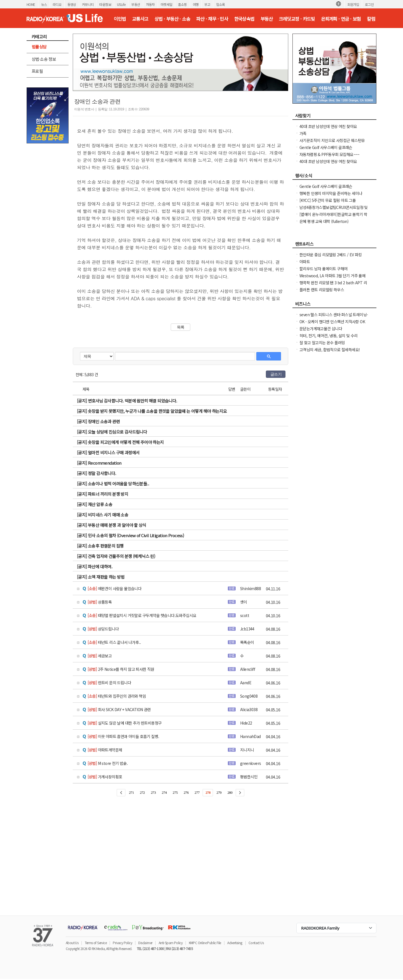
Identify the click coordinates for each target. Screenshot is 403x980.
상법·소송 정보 (44, 59)
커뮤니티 (88, 4)
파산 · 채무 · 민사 (212, 19)
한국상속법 (244, 19)
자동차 (150, 4)
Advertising (235, 943)
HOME (31, 4)
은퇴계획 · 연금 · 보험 (341, 19)
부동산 (136, 4)
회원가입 (353, 4)
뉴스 (44, 4)
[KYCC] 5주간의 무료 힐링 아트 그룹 (328, 200)
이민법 (120, 19)
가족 (303, 133)
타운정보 (105, 4)
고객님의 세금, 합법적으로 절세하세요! (330, 350)
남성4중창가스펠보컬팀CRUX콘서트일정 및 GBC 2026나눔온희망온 (334, 210)
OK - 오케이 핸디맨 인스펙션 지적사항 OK (332, 322)
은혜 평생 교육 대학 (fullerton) (324, 221)
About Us (72, 943)
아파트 (305, 262)
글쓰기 (276, 374)
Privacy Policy (122, 943)
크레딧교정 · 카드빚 (297, 19)
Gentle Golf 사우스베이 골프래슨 (326, 147)
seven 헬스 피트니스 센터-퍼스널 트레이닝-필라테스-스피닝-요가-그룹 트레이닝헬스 (334, 317)
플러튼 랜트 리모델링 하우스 (322, 290)
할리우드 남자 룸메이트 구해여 (323, 269)
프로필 (37, 71)
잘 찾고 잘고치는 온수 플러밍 (322, 343)
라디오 (57, 4)
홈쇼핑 (182, 4)
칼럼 (371, 19)
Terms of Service (96, 943)
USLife (121, 4)
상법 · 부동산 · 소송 (172, 19)
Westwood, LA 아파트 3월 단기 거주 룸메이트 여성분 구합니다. (332, 278)
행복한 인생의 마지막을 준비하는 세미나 (331, 193)
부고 (207, 4)
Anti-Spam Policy (171, 943)
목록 (181, 327)
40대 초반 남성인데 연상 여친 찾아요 (328, 126)
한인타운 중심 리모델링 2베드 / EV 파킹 (331, 255)
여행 (196, 4)
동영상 (72, 4)
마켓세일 (167, 4)
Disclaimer (145, 943)
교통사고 (140, 19)
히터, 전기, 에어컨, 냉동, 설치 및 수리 (329, 336)
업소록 (220, 4)
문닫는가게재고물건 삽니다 (321, 329)
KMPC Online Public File (205, 943)
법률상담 (39, 47)
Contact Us (256, 943)
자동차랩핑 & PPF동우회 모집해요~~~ (330, 154)
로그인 (369, 4)
